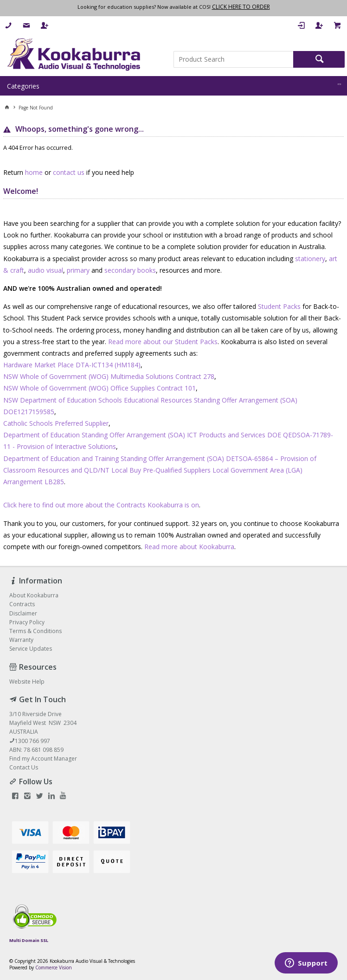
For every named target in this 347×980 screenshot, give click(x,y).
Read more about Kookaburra (189, 547)
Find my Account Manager (43, 759)
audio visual (45, 270)
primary (78, 270)
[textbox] (233, 59)
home (34, 172)
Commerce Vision (54, 967)
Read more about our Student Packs (163, 342)
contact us (69, 172)
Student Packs (279, 306)
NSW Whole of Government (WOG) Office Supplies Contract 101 (100, 388)
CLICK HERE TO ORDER (241, 7)
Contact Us (24, 767)
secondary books (130, 270)
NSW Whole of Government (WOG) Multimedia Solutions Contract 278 (109, 376)
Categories (23, 86)
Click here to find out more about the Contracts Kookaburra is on (101, 505)
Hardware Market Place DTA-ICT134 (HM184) (72, 365)
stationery (310, 259)
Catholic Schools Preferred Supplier (56, 423)
